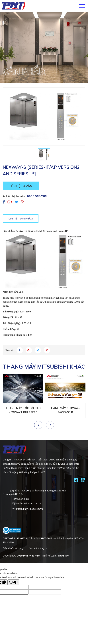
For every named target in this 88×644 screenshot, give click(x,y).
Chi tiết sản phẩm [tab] (21, 219)
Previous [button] (39, 425)
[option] (44, 47)
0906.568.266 (37, 196)
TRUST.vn (63, 556)
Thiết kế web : (50, 556)
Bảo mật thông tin (38, 548)
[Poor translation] (13, 582)
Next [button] (50, 425)
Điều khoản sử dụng (13, 548)
